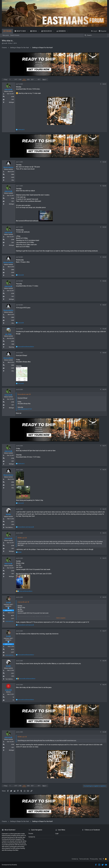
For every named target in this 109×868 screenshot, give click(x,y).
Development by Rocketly (9, 865)
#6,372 (104, 470)
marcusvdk (8, 89)
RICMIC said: (21, 538)
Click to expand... (61, 618)
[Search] (95, 35)
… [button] (12, 80)
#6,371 (104, 446)
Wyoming (11, 347)
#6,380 (104, 732)
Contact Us (32, 837)
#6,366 (104, 281)
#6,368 (104, 329)
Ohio (13, 180)
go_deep (8, 334)
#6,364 (104, 227)
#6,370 (104, 389)
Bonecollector (8, 167)
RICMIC (8, 515)
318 (20, 80)
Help (100, 859)
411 (39, 80)
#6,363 (104, 186)
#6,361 (104, 84)
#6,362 (104, 162)
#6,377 (104, 631)
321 (32, 80)
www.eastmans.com (11, 621)
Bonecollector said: (23, 394)
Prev (6, 80)
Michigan (12, 102)
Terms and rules (84, 859)
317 (16, 80)
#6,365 (104, 257)
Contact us (75, 859)
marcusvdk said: (22, 602)
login (57, 834)
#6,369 (104, 353)
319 (24, 80)
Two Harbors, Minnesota (12, 527)
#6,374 (104, 533)
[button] (27, 31)
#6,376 (104, 597)
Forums (31, 834)
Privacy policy (94, 859)
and (26, 347)
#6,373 (104, 509)
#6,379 (104, 685)
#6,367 (104, 305)
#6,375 (104, 558)
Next (44, 80)
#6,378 (104, 661)
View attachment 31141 (25, 409)
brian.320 (8, 690)
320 (28, 80)
